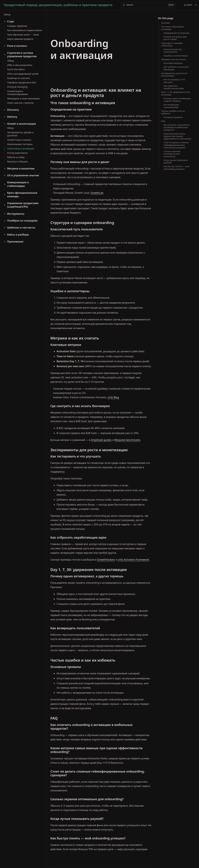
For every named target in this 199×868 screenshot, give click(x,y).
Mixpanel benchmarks (127, 440)
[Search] (148, 5)
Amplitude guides (101, 440)
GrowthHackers (106, 560)
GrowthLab (97, 193)
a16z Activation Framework (133, 560)
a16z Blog (113, 397)
